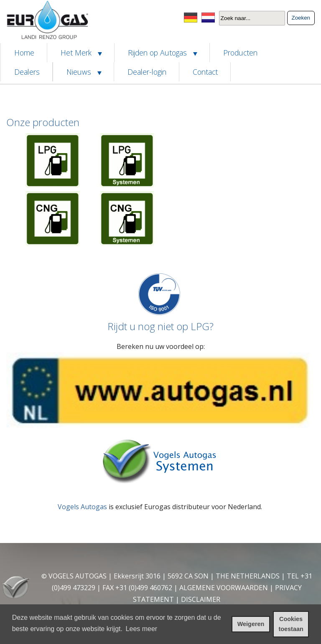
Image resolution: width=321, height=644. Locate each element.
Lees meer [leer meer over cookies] (142, 629)
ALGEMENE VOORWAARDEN (224, 588)
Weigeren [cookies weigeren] (251, 624)
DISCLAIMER (201, 599)
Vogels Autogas (82, 507)
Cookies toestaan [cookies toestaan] (291, 624)
